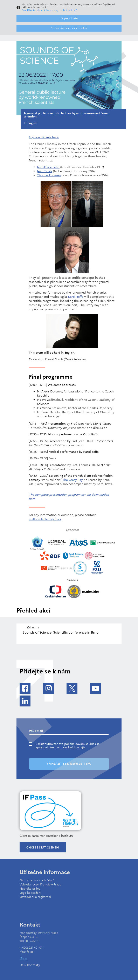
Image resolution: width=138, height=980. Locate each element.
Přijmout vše (69, 18)
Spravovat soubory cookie (69, 28)
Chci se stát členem (43, 848)
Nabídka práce (30, 889)
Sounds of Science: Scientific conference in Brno (61, 632)
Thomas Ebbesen (49, 175)
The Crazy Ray (73, 480)
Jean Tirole (45, 171)
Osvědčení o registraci (35, 897)
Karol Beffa (76, 297)
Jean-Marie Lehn (48, 167)
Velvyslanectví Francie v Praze (40, 885)
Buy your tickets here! (44, 137)
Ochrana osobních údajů (37, 880)
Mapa (23, 958)
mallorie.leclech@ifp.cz (45, 519)
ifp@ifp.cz (26, 952)
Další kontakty (30, 965)
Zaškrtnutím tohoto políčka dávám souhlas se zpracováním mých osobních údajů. (68, 746)
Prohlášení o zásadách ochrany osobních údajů (49, 10)
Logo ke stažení (30, 893)
